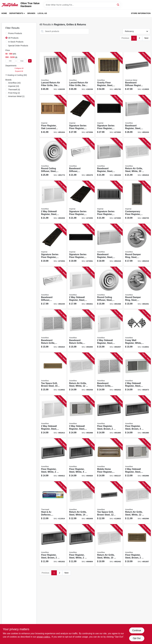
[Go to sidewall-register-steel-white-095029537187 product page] (81, 288)
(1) (16, 96)
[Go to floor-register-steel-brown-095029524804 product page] (109, 417)
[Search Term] (82, 5)
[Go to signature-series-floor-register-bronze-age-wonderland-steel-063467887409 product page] (81, 202)
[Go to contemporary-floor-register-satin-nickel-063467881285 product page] (137, 202)
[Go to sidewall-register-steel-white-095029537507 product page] (81, 417)
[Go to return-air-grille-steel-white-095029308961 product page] (137, 503)
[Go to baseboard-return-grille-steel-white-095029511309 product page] (53, 331)
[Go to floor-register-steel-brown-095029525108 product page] (137, 417)
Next (146, 38)
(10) (14, 86)
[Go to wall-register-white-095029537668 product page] (137, 331)
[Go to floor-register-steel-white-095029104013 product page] (53, 460)
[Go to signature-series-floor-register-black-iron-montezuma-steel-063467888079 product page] (81, 245)
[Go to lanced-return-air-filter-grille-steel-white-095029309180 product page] (81, 73)
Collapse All (19, 68)
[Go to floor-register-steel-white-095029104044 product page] (81, 460)
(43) (14, 83)
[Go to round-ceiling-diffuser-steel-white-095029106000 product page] (53, 159)
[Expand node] (6, 75)
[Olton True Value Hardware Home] (10, 5)
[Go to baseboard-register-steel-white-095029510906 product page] (109, 159)
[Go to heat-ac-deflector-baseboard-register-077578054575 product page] (53, 503)
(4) (14, 90)
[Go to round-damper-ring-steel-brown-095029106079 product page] (137, 288)
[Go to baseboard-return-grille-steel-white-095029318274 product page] (109, 374)
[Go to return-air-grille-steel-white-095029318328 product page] (137, 159)
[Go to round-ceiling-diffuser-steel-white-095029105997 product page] (109, 288)
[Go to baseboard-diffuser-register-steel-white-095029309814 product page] (137, 73)
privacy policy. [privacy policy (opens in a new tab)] (44, 637)
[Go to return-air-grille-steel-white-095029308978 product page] (81, 374)
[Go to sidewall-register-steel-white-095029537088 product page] (137, 374)
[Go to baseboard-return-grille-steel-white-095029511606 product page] (81, 331)
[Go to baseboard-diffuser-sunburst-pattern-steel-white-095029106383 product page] (81, 159)
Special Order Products (18, 46)
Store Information (141, 13)
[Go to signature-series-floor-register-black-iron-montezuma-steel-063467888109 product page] (109, 116)
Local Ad (42, 13)
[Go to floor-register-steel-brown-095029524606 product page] (53, 545)
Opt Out (137, 638)
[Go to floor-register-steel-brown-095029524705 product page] (137, 545)
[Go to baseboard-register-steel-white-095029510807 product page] (109, 245)
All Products (13, 38)
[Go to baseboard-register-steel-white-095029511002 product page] (137, 116)
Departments (16, 13)
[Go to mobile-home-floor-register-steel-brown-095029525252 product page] (109, 460)
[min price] (10, 61)
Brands (31, 13)
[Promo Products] (6, 33)
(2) (14, 93)
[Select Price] (30, 61)
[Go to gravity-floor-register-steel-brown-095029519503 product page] (109, 73)
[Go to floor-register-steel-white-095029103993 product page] (81, 545)
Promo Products (15, 33)
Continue (137, 630)
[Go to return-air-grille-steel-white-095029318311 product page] (109, 545)
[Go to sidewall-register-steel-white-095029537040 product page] (109, 331)
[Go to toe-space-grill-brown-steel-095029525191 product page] (109, 503)
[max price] (22, 61)
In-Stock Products (16, 42)
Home (4, 13)
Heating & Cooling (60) (17, 75)
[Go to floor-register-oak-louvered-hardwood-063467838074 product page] (53, 116)
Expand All (19, 71)
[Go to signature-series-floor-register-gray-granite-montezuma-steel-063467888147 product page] (109, 202)
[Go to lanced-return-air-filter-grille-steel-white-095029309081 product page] (53, 73)
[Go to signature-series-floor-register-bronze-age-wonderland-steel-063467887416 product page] (81, 116)
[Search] (118, 5)
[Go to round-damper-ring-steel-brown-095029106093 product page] (137, 245)
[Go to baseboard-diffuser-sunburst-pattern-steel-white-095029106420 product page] (53, 288)
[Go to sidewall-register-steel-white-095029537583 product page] (137, 460)
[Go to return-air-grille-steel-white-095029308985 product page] (81, 503)
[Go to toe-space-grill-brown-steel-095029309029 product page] (53, 374)
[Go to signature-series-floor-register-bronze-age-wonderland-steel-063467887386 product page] (53, 245)
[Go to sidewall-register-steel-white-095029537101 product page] (53, 417)
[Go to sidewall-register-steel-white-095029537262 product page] (53, 202)
